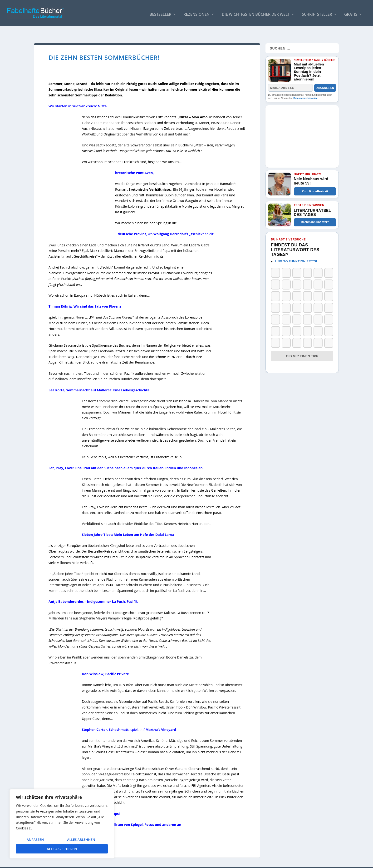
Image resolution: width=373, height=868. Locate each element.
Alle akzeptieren (62, 849)
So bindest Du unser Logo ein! (258, 862)
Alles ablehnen (81, 840)
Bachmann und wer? (315, 212)
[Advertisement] (302, 125)
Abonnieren (325, 78)
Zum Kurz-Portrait (315, 181)
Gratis (351, 12)
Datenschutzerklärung (322, 862)
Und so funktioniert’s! (296, 251)
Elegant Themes (70, 863)
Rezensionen (196, 12)
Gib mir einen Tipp (302, 346)
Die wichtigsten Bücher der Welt (256, 12)
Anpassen (35, 840)
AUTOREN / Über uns (216, 862)
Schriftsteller (317, 12)
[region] (62, 824)
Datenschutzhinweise (305, 88)
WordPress (119, 863)
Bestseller (161, 12)
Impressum (293, 862)
